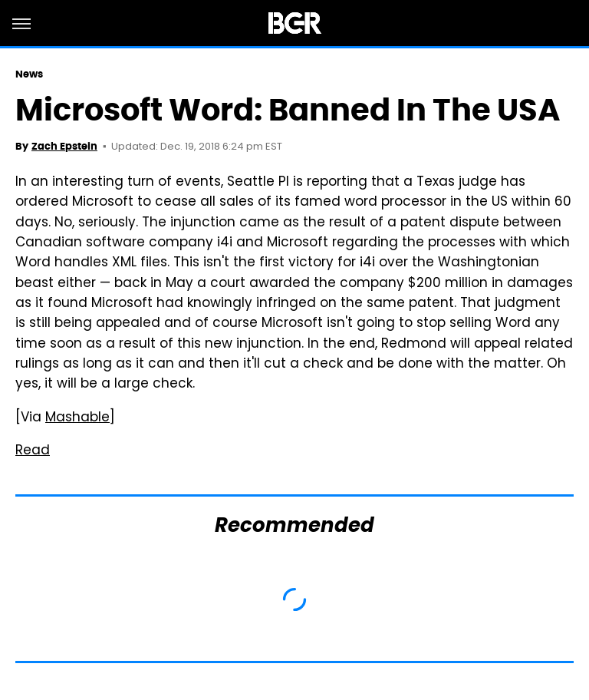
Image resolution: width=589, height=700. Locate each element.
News (29, 74)
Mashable (77, 418)
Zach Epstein (64, 146)
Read (33, 451)
